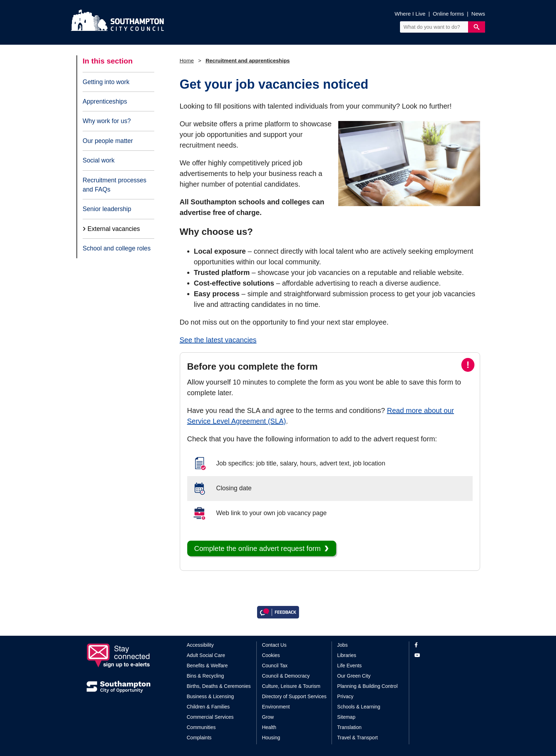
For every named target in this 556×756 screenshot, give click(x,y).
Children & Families (208, 707)
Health (269, 727)
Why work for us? (107, 121)
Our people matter (108, 141)
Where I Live (410, 14)
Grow (268, 717)
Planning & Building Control (367, 686)
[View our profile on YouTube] (442, 655)
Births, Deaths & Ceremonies (219, 686)
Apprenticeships (105, 101)
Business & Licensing (210, 696)
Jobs (343, 645)
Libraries (347, 655)
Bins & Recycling (205, 676)
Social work (99, 160)
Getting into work (106, 82)
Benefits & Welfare (207, 666)
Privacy (345, 696)
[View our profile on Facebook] (442, 645)
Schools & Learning (359, 707)
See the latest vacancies (218, 340)
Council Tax (275, 666)
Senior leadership (107, 209)
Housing (271, 738)
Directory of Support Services (294, 696)
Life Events (349, 666)
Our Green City (354, 676)
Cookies (271, 655)
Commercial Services (210, 717)
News (478, 14)
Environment (276, 707)
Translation (349, 727)
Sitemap (346, 717)
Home (187, 60)
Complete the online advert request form (258, 548)
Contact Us (274, 645)
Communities (201, 727)
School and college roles (117, 248)
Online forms (449, 14)
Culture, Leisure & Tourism (291, 686)
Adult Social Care (206, 655)
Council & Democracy (286, 676)
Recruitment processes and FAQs (115, 185)
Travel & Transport (358, 738)
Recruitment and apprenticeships (248, 60)
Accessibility (200, 645)
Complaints (199, 738)
